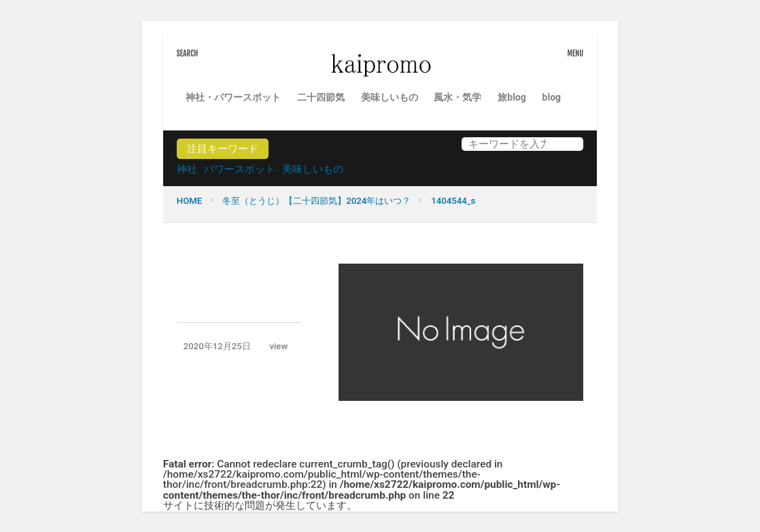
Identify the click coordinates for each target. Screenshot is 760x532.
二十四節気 (321, 97)
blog (552, 97)
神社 (187, 169)
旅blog (512, 97)
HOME (189, 201)
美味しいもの (390, 97)
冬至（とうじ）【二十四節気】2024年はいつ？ (316, 201)
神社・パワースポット (233, 97)
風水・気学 (457, 97)
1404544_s (453, 201)
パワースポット (240, 169)
